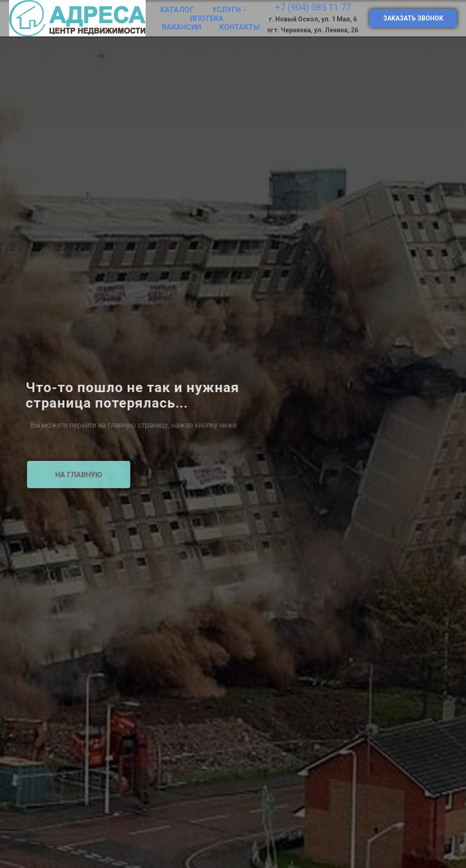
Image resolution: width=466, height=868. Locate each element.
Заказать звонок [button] (413, 18)
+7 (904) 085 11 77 (313, 7)
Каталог (177, 10)
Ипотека (207, 18)
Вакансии (182, 27)
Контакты (240, 27)
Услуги (226, 10)
